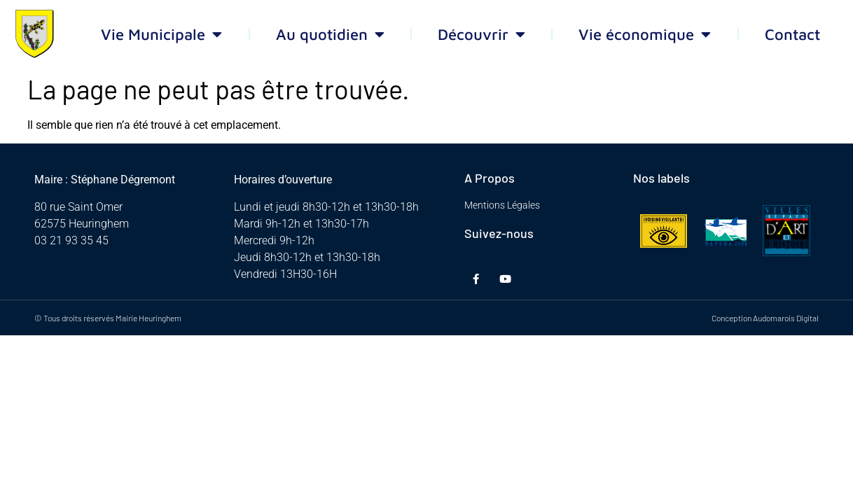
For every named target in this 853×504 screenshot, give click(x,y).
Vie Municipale (161, 34)
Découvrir (481, 34)
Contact (792, 34)
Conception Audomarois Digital (765, 318)
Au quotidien (330, 34)
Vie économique (645, 34)
